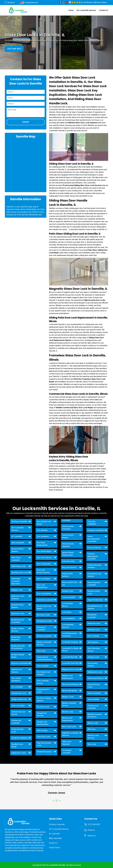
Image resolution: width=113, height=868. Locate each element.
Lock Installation (69, 618)
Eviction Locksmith (44, 636)
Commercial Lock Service (18, 713)
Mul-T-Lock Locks (69, 727)
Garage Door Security (42, 714)
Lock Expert (67, 612)
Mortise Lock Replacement (67, 719)
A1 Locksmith (17, 536)
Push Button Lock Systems (95, 575)
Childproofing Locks (19, 699)
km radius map (26, 165)
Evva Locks (41, 651)
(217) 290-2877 (14, 49)
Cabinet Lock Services (17, 671)
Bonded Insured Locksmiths (18, 621)
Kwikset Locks (68, 591)
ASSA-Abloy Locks (19, 566)
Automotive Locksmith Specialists (16, 581)
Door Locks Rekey (44, 594)
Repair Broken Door (95, 600)
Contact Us (104, 10)
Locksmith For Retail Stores (70, 650)
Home (71, 10)
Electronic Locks (43, 615)
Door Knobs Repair (44, 551)
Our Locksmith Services (86, 10)
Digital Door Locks (19, 753)
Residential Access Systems (95, 607)
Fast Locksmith (43, 666)
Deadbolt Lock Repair (17, 745)
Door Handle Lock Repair (44, 523)
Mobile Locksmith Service (69, 704)
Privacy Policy (55, 848)
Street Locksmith (94, 693)
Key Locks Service (69, 567)
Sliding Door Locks (95, 672)
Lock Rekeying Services (68, 626)
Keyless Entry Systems (67, 575)
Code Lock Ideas (18, 706)
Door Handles (42, 530)
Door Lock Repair (44, 579)
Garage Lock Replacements (43, 723)
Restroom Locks (94, 623)
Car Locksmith (17, 687)
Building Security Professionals (18, 647)
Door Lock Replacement (42, 586)
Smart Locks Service (96, 678)
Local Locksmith (69, 597)
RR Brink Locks (94, 630)
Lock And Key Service (67, 605)
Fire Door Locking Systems (44, 699)
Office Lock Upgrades (67, 743)
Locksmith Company (70, 642)
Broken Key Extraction (16, 638)
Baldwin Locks (17, 590)
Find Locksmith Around (43, 682)
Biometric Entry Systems (17, 606)
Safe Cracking (93, 636)
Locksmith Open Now (71, 663)
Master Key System (70, 691)
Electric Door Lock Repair (44, 607)
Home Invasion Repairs (68, 536)
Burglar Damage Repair (18, 656)
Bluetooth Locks (18, 614)
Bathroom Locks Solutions (18, 597)
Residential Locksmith (92, 616)
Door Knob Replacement (42, 544)
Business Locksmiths (20, 663)
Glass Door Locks (44, 737)
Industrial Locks (68, 561)
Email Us (91, 830)
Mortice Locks (68, 712)
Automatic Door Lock (20, 573)
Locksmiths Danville (57, 865)
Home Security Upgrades (68, 545)
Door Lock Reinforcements (43, 571)
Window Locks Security (93, 737)
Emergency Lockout (45, 621)
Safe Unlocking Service (94, 650)
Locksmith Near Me (70, 657)
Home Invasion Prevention (68, 528)
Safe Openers (93, 642)
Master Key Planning (70, 684)
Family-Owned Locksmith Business (45, 658)
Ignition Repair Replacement (68, 554)
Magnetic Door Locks (71, 669)
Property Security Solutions (94, 566)
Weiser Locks (93, 723)
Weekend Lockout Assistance (95, 716)
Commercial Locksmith (16, 722)
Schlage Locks (93, 657)
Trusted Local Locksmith (93, 707)
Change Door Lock (19, 693)
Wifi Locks (92, 729)
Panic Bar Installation (92, 523)
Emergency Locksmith (41, 629)
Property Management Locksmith (93, 556)
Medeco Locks (68, 697)
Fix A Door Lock (43, 707)
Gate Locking (42, 731)
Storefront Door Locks (94, 686)
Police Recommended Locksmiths (94, 539)
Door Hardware (43, 536)
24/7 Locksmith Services (18, 529)
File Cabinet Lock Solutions (44, 673)
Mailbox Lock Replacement (67, 677)
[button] (53, 801)
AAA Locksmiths (18, 543)
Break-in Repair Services (18, 630)
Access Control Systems (17, 550)
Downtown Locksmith (45, 600)
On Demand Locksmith (67, 752)
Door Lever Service (44, 558)
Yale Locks (92, 744)
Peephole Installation (96, 530)
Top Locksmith (93, 699)
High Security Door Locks (44, 744)
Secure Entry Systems (93, 665)
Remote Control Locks (94, 592)
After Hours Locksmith (16, 559)
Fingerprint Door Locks (43, 691)
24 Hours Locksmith (19, 522)
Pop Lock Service (94, 548)
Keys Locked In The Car (70, 584)
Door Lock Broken (44, 564)
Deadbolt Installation (20, 738)
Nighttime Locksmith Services (70, 734)
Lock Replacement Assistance (70, 635)
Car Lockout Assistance (16, 679)
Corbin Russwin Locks (18, 730)
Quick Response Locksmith (94, 584)
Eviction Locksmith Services (44, 643)
